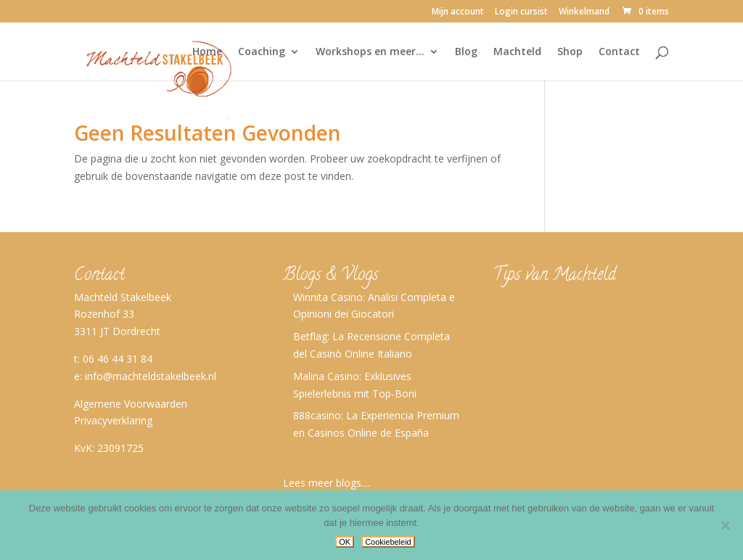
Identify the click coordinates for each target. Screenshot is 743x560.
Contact (619, 52)
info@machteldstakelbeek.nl (151, 376)
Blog (466, 52)
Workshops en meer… (370, 52)
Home (207, 52)
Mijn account (458, 12)
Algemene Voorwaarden (131, 404)
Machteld (517, 52)
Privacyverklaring (113, 420)
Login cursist (521, 12)
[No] (725, 525)
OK (345, 542)
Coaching (262, 52)
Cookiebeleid (388, 542)
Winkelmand (584, 12)
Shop (570, 52)
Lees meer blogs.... (327, 483)
